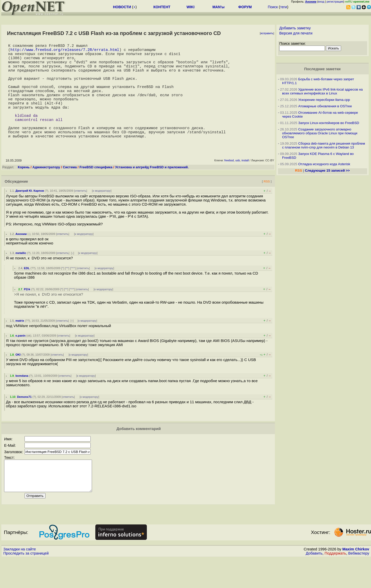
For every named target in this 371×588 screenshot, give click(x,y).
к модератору (102, 214)
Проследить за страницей (26, 583)
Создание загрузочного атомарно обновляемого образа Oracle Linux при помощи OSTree (320, 133)
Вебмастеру (359, 583)
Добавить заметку (295, 28)
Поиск (273, 7)
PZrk (27, 313)
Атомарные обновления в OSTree (325, 106)
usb (238, 184)
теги (284, 7)
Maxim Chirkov (356, 579)
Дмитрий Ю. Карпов (30, 214)
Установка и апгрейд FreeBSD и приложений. (152, 191)
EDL (27, 292)
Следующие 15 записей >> (327, 170)
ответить (81, 214)
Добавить (314, 583)
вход (321, 2)
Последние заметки (322, 69)
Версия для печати (296, 33)
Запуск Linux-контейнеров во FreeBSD (329, 123)
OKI (18, 378)
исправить (267, 33)
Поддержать (335, 583)
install (245, 184)
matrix (20, 344)
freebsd (229, 184)
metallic (21, 277)
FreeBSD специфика (96, 191)
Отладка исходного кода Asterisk (324, 164)
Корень (24, 191)
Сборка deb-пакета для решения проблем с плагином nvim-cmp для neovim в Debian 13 (324, 145)
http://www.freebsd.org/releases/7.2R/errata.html (65, 51)
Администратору (46, 191)
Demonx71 (24, 420)
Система (70, 191)
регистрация (335, 2)
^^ (67, 292)
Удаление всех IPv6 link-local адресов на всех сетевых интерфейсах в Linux (322, 91)
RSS (267, 205)
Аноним (21, 258)
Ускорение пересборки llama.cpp (324, 100)
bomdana (22, 399)
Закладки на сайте (20, 579)
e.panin (20, 359)
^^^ (73, 292)
